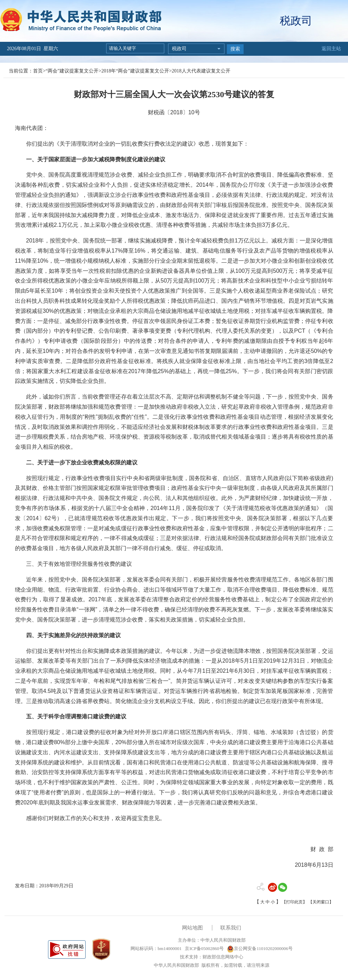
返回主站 (331, 49)
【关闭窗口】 (321, 902)
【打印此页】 (294, 902)
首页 (38, 71)
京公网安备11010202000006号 (260, 948)
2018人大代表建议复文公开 (201, 71)
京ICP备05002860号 (204, 948)
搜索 (235, 49)
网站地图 (192, 928)
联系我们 (231, 928)
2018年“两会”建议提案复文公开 (135, 71)
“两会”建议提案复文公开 (72, 71)
